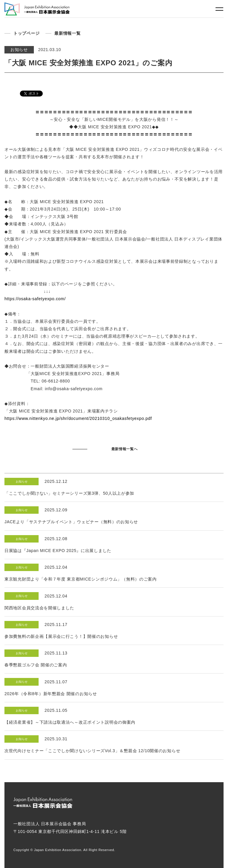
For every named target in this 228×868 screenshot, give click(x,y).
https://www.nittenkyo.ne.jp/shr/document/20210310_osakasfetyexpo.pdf (78, 418)
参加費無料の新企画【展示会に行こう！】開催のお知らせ (61, 636)
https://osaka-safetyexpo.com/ (35, 299)
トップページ (26, 33)
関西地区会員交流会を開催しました (39, 608)
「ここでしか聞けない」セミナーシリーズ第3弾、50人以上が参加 (69, 493)
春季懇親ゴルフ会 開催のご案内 (36, 665)
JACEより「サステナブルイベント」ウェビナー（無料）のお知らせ (71, 522)
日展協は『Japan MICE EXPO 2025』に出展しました (58, 551)
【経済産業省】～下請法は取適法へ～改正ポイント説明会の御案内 (70, 722)
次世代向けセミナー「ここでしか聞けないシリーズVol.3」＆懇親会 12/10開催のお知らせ (92, 751)
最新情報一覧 (67, 33)
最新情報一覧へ (125, 449)
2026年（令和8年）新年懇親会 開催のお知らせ (51, 694)
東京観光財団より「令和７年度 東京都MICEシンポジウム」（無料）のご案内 (81, 579)
